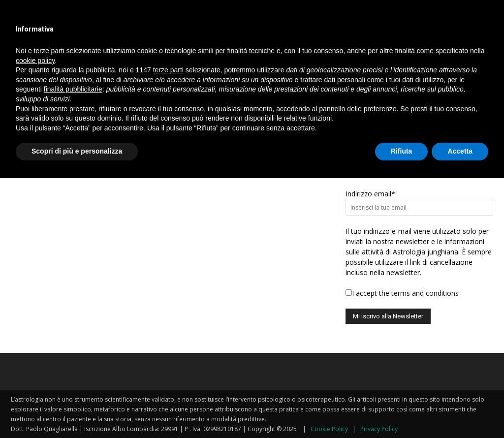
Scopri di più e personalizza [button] (77, 151)
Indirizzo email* (370, 194)
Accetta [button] (460, 151)
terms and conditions (425, 293)
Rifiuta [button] (402, 151)
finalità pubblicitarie (73, 89)
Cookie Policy (329, 429)
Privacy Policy (379, 429)
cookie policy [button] (35, 61)
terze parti (168, 70)
